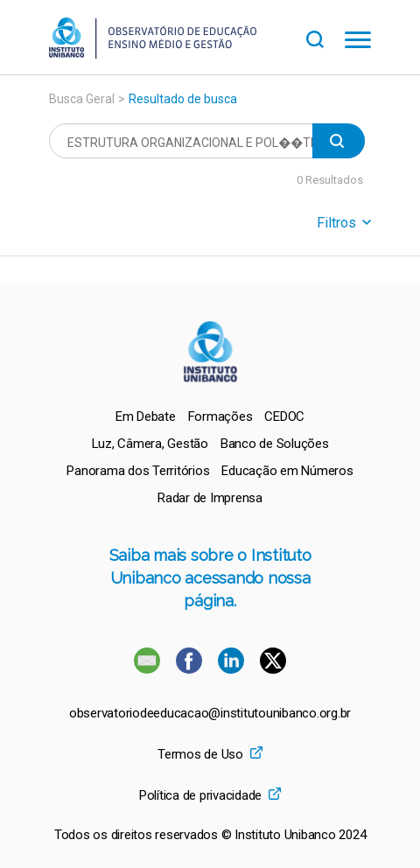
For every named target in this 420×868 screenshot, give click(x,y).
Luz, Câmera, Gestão (150, 444)
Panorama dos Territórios (138, 471)
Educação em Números (287, 471)
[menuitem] (146, 416)
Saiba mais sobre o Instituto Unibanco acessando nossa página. (210, 578)
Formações (220, 416)
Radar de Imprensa (210, 498)
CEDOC (284, 416)
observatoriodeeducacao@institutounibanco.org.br (210, 714)
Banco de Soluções (275, 444)
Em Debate (146, 416)
